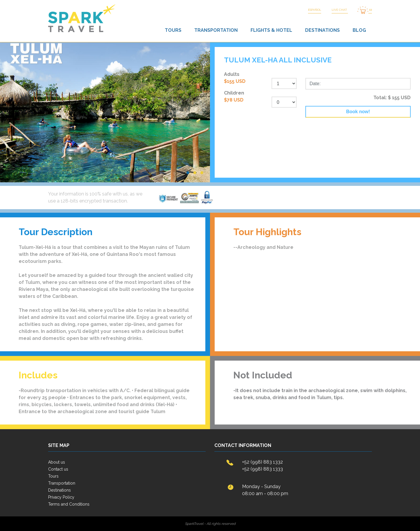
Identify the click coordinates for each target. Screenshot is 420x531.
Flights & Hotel (271, 30)
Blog (359, 30)
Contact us (58, 469)
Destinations (322, 30)
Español (315, 10)
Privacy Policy (61, 497)
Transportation (216, 30)
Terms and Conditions (69, 504)
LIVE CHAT (340, 10)
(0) (365, 10)
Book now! (358, 112)
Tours (173, 30)
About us (57, 462)
